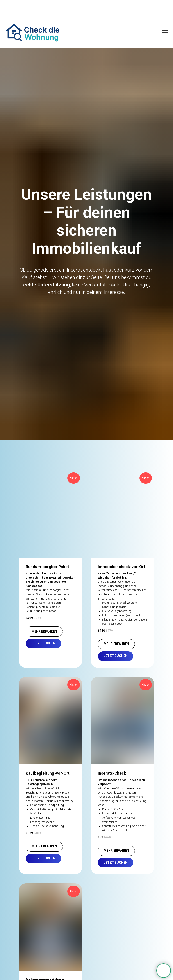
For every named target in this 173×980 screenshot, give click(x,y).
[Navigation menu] (165, 32)
